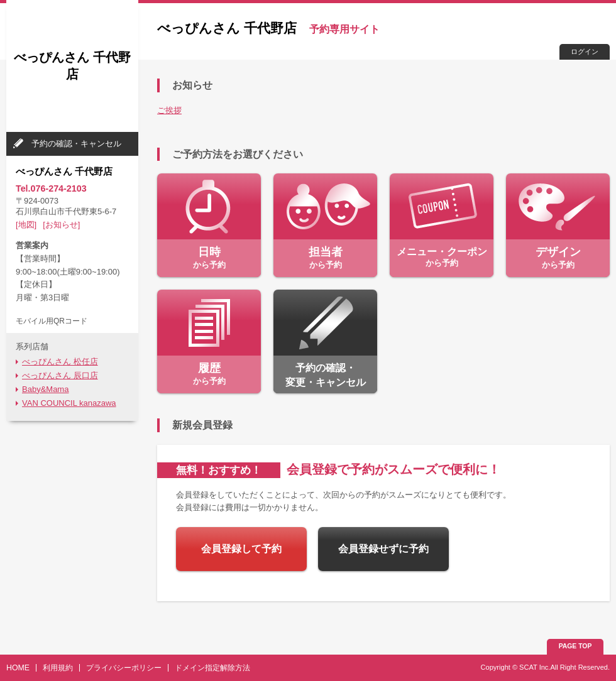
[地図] (26, 225)
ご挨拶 (169, 110)
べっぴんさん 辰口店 (60, 375)
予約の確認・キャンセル (76, 144)
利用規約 (58, 668)
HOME (18, 668)
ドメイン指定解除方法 (212, 668)
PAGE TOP (575, 646)
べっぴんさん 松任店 (60, 362)
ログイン (585, 52)
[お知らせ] (61, 225)
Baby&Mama (45, 389)
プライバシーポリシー (124, 668)
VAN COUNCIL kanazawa (69, 403)
